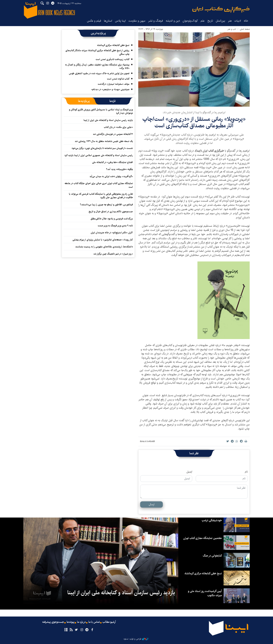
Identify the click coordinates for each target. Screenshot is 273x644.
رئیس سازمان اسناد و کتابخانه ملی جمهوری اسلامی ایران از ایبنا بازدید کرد (99, 155)
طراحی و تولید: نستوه (136, 639)
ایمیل (189, 472)
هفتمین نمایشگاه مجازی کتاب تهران (202, 538)
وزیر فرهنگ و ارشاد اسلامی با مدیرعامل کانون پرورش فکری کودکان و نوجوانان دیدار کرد (101, 111)
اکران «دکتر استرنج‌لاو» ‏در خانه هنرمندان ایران (112, 233)
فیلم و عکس (94, 21)
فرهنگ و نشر (156, 21)
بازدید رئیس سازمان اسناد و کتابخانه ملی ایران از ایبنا (108, 120)
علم (203, 21)
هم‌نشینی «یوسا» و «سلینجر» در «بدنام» (110, 89)
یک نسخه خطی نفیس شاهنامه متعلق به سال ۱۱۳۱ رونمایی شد (104, 141)
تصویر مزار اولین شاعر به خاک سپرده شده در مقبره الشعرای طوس (99, 73)
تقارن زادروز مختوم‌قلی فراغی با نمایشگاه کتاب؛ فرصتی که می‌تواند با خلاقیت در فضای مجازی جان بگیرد (101, 196)
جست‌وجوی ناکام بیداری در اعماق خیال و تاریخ (111, 212)
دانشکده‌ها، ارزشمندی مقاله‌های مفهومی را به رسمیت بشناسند (104, 247)
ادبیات (238, 21)
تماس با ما (94, 622)
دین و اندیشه (173, 21)
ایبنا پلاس (120, 21)
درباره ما (81, 622)
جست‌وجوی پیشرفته (53, 622)
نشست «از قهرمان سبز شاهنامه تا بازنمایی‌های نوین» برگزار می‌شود (102, 148)
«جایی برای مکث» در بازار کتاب (118, 127)
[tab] (113, 101)
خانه (246, 21)
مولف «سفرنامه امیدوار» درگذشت (114, 84)
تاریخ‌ (210, 21)
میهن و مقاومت (137, 21)
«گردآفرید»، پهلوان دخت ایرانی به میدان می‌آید (111, 176)
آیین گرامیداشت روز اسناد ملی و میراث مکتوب (205, 593)
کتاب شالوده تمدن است (118, 79)
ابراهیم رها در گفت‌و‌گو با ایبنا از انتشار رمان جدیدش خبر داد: (194, 112)
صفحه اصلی (245, 29)
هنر (230, 21)
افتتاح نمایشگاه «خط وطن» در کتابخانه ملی (112, 162)
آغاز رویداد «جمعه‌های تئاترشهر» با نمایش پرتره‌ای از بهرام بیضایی (103, 240)
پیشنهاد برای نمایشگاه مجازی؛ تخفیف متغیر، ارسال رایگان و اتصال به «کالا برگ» (97, 66)
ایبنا (221, 10)
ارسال (152, 504)
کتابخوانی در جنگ (212, 556)
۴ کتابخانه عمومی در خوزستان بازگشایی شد (113, 134)
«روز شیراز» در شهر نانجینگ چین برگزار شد (113, 254)
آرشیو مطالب (109, 622)
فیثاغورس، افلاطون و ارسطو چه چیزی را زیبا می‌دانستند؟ (106, 205)
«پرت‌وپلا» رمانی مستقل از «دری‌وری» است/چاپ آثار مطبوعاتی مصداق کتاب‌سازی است (194, 122)
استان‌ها (108, 21)
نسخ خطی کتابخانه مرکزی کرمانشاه (113, 45)
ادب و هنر (232, 29)
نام (246, 472)
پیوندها (71, 622)
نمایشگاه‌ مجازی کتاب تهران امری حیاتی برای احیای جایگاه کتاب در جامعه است (99, 185)
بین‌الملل (220, 21)
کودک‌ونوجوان (190, 21)
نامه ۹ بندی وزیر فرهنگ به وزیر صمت (115, 226)
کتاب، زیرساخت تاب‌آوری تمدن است (113, 59)
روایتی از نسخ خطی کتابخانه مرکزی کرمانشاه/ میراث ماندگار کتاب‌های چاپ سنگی (97, 52)
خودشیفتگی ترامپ (212, 520)
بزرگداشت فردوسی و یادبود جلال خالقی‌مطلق (112, 219)
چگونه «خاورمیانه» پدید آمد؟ (119, 169)
